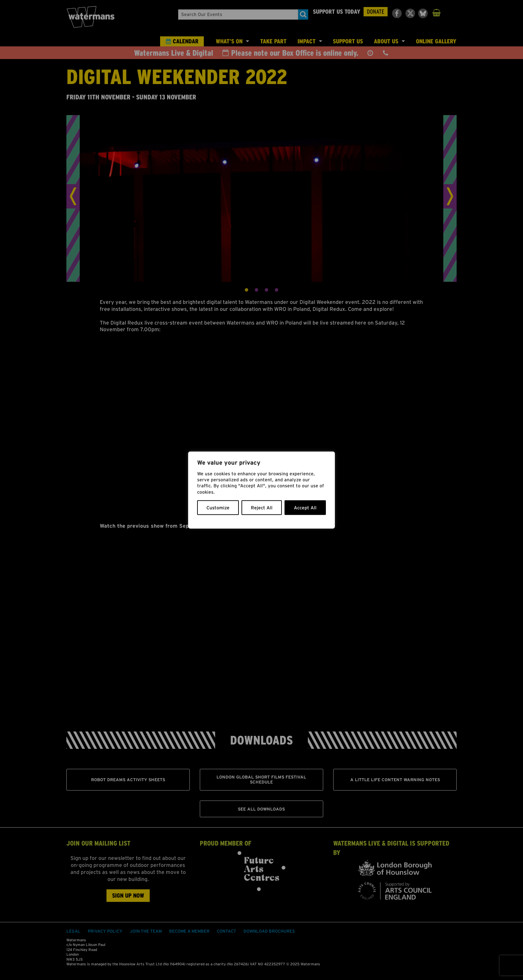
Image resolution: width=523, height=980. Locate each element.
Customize (218, 507)
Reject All (262, 507)
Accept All (305, 507)
